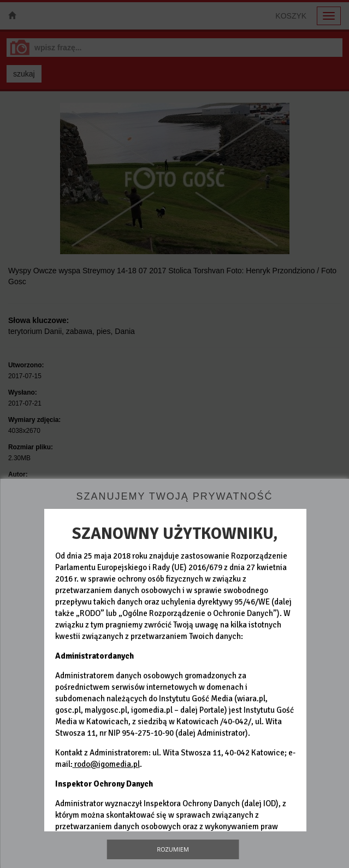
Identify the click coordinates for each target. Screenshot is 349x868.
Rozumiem (173, 849)
